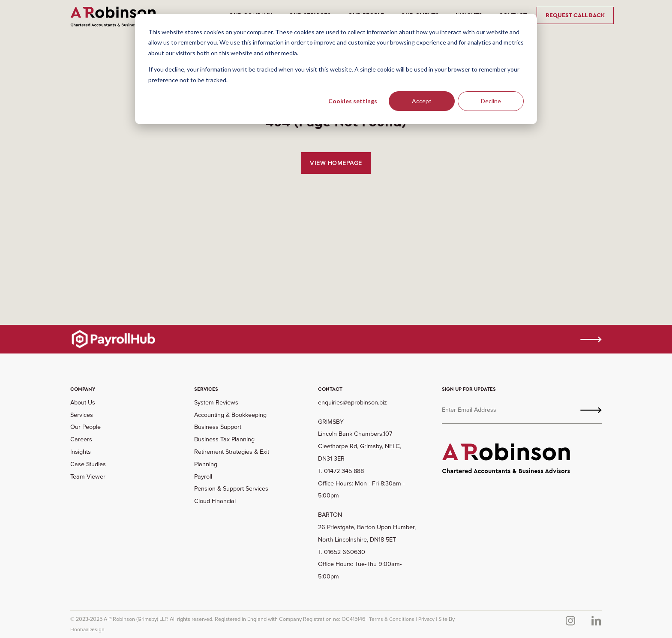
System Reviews (216, 402)
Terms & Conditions (392, 619)
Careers (81, 439)
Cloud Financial (215, 501)
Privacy (426, 619)
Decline (491, 101)
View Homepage (336, 163)
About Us (83, 402)
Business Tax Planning (224, 439)
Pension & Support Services (231, 488)
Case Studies (88, 464)
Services (82, 415)
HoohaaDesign (87, 629)
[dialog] (336, 69)
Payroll (203, 476)
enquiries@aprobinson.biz (352, 402)
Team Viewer (88, 476)
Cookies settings (353, 101)
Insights (81, 452)
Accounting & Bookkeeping (230, 415)
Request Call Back (575, 15)
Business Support (218, 427)
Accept (422, 101)
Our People (85, 427)
